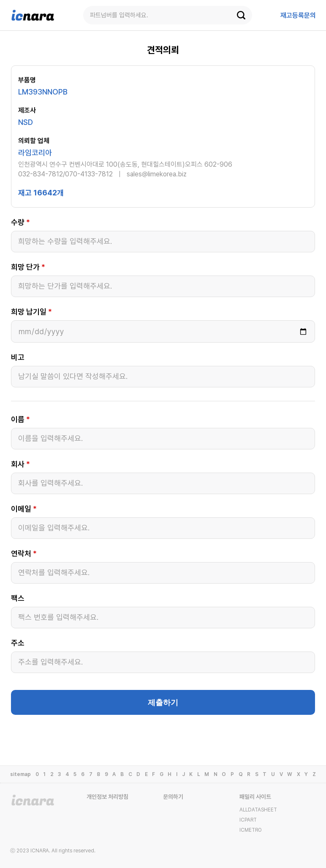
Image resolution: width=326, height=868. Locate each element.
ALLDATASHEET (258, 810)
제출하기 (163, 703)
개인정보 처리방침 (107, 797)
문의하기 (173, 797)
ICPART (248, 820)
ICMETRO (251, 830)
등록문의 (298, 15)
